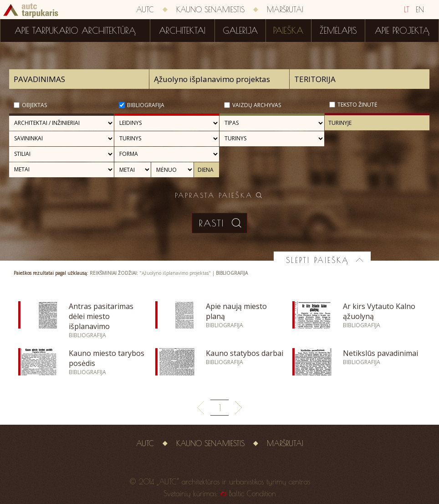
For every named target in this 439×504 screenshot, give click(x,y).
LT (407, 10)
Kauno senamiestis (210, 10)
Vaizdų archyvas (257, 105)
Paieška (288, 31)
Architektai (182, 31)
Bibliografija (146, 105)
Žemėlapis (338, 31)
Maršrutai (285, 10)
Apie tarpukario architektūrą (75, 31)
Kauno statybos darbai (245, 353)
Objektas (34, 105)
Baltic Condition (253, 494)
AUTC (145, 10)
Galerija (240, 31)
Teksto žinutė (357, 105)
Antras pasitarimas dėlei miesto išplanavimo (101, 316)
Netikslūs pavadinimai (380, 353)
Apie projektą (402, 31)
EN (420, 10)
